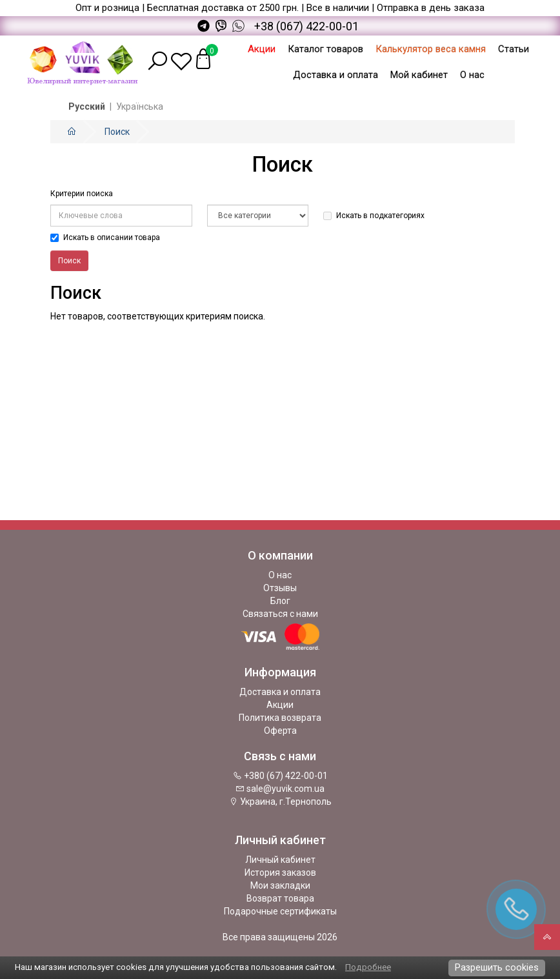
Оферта (280, 731)
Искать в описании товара (105, 237)
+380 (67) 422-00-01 (280, 776)
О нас (472, 75)
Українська (140, 106)
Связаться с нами (280, 614)
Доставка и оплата (335, 75)
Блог (280, 601)
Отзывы (280, 588)
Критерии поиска (82, 194)
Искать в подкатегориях (374, 216)
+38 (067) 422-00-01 (306, 26)
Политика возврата (280, 718)
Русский (87, 106)
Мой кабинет (419, 75)
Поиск (117, 132)
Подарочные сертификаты (280, 911)
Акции (262, 49)
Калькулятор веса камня (431, 49)
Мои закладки (280, 885)
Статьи (514, 49)
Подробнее (368, 967)
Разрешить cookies (497, 967)
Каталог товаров (325, 49)
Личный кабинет (280, 860)
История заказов (280, 873)
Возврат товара (280, 898)
